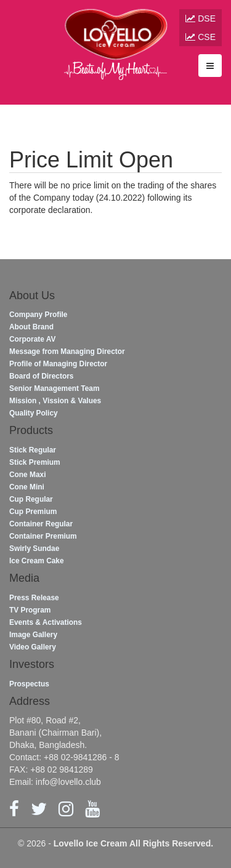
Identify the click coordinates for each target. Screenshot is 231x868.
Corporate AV (32, 339)
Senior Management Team (54, 388)
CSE (201, 37)
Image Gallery (33, 635)
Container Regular (41, 524)
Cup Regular (31, 499)
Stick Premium (35, 462)
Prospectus (29, 684)
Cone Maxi (27, 475)
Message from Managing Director (67, 352)
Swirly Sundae (34, 549)
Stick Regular (33, 450)
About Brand (31, 327)
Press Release (34, 598)
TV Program (30, 610)
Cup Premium (33, 512)
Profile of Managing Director (58, 364)
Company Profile (38, 315)
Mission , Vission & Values (55, 401)
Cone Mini (27, 487)
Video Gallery (33, 647)
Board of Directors (41, 376)
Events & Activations (46, 622)
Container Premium (43, 536)
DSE (201, 18)
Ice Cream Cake (37, 561)
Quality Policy (34, 413)
